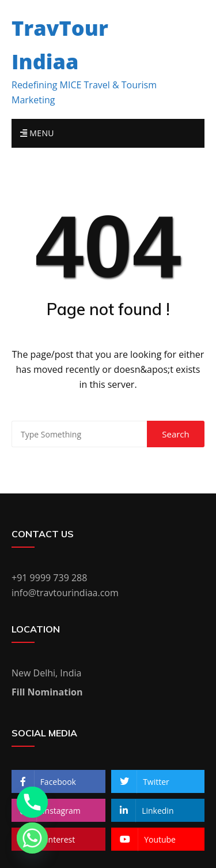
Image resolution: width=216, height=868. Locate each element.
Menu (37, 133)
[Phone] (32, 802)
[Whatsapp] (32, 838)
